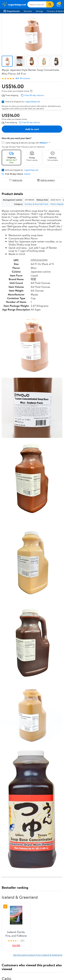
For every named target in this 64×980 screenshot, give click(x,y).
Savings (39, 11)
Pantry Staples (57, 204)
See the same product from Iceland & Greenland (38, 955)
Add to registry (46, 180)
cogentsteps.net (32, 101)
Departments (12, 11)
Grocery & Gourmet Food (36, 204)
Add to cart (32, 129)
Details (27, 174)
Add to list (16, 180)
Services (28, 11)
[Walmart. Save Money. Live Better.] (14, 4)
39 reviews (25, 78)
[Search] (50, 4)
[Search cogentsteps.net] (37, 4)
